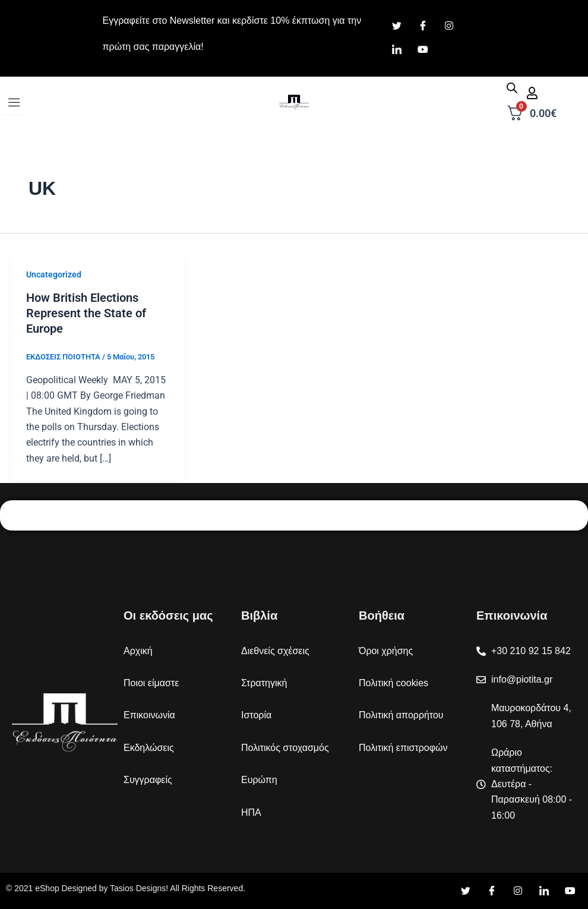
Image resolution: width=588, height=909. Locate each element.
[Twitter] (397, 27)
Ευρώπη (259, 780)
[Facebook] (423, 27)
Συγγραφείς (148, 780)
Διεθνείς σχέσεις (275, 651)
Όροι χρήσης (386, 651)
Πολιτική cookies (393, 683)
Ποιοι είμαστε (151, 683)
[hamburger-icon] (14, 102)
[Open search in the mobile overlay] (512, 88)
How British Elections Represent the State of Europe (86, 313)
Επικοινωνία (149, 715)
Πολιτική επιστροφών (403, 748)
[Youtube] (423, 50)
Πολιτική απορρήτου (401, 715)
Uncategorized (54, 274)
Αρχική (138, 651)
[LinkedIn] (397, 50)
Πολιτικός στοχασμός (285, 748)
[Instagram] (449, 27)
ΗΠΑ (251, 812)
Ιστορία (256, 715)
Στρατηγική (264, 683)
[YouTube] (570, 891)
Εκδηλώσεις (149, 748)
